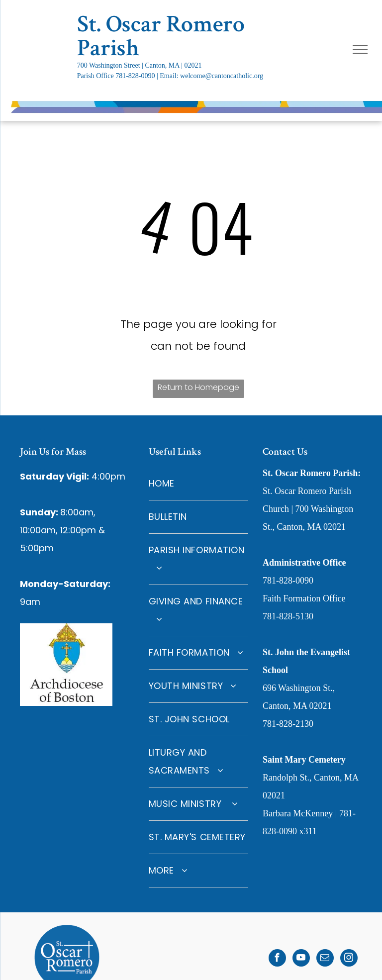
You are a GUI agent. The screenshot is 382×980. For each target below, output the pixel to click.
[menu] (360, 49)
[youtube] (301, 959)
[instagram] (349, 959)
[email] (325, 959)
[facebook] (277, 959)
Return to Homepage (198, 387)
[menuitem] (198, 484)
